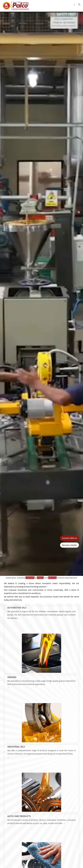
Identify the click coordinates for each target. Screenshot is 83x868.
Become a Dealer (69, 545)
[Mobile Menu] (75, 5)
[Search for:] (78, 5)
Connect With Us (70, 538)
